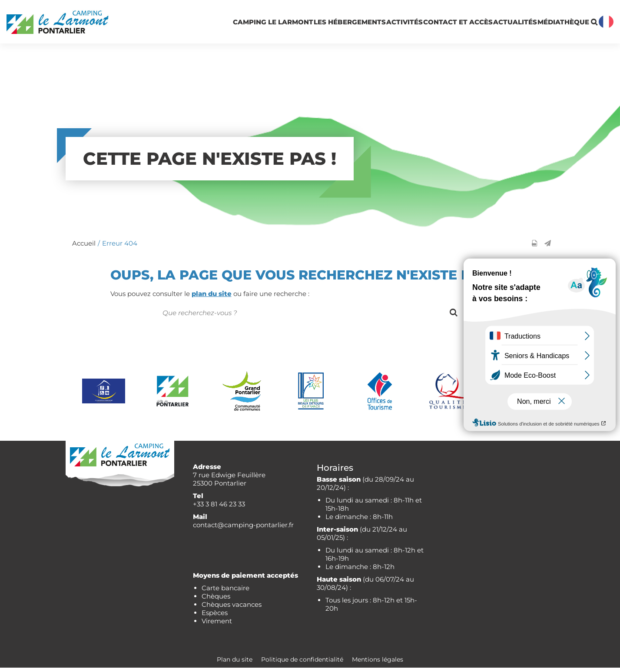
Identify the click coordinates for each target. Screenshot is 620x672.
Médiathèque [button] (538, 24)
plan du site (212, 298)
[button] (548, 248)
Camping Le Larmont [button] (157, 24)
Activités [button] (332, 24)
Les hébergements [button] (257, 24)
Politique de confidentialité (302, 664)
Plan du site (235, 664)
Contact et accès (390, 24)
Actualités (472, 24)
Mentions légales (378, 664)
